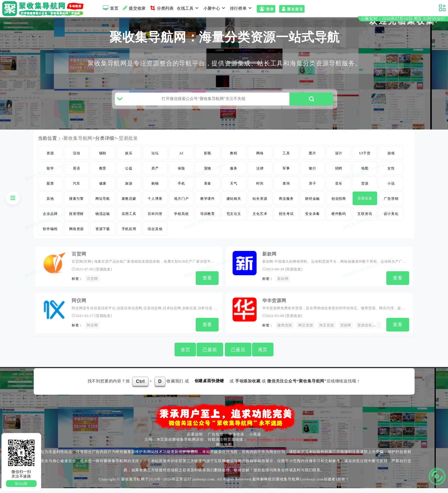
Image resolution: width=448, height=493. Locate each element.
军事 (286, 176)
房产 (155, 176)
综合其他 (155, 237)
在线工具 (189, 8)
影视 (208, 161)
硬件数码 (339, 221)
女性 (391, 176)
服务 (234, 176)
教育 (103, 176)
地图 (365, 176)
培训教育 (208, 221)
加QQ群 (21, 484)
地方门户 (181, 206)
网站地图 (224, 449)
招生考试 (286, 221)
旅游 (129, 191)
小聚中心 (215, 8)
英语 (77, 176)
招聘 (339, 176)
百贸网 (79, 262)
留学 (50, 176)
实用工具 (129, 221)
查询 (286, 191)
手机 (181, 191)
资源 (50, 161)
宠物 (208, 176)
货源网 (346, 332)
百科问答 (155, 221)
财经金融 (312, 206)
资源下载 (103, 237)
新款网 (269, 262)
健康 (103, 191)
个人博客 (155, 206)
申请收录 (236, 439)
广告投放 (216, 439)
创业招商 (339, 206)
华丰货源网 (274, 307)
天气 (234, 191)
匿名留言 (292, 9)
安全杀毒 (312, 221)
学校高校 (181, 221)
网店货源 (306, 332)
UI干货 (365, 161)
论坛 (155, 161)
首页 (110, 8)
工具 (286, 161)
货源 (365, 191)
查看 (207, 286)
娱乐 (129, 161)
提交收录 (134, 8)
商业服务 (286, 206)
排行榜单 (242, 8)
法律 (260, 176)
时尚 (260, 191)
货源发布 (365, 332)
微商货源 (285, 332)
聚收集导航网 (78, 146)
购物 (155, 191)
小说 (391, 191)
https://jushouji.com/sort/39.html (275, 444)
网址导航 (103, 206)
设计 (339, 161)
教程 (234, 161)
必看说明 (195, 439)
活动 (77, 161)
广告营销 (391, 206)
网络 (260, 161)
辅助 (103, 161)
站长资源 (260, 206)
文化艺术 (260, 221)
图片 (313, 161)
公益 (129, 176)
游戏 (391, 161)
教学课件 (208, 206)
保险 (181, 176)
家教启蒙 (129, 206)
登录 (266, 9)
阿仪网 (79, 307)
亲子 (313, 191)
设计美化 (391, 221)
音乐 (339, 191)
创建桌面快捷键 (209, 386)
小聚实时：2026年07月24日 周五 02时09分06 (403, 20)
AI (181, 161)
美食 (208, 191)
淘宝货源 (326, 332)
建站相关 (234, 206)
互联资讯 (365, 221)
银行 (313, 176)
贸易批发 (128, 146)
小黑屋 (255, 439)
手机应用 (129, 237)
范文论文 (234, 221)
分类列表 (161, 8)
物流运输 (103, 221)
